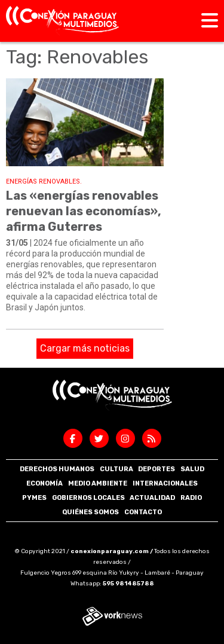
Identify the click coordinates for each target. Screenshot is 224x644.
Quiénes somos (90, 512)
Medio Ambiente (98, 483)
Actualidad (152, 498)
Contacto (143, 512)
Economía (45, 483)
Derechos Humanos (57, 469)
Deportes (157, 469)
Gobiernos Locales (88, 498)
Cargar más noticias (85, 348)
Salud (192, 469)
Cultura (116, 469)
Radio (191, 498)
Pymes (34, 498)
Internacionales (165, 483)
